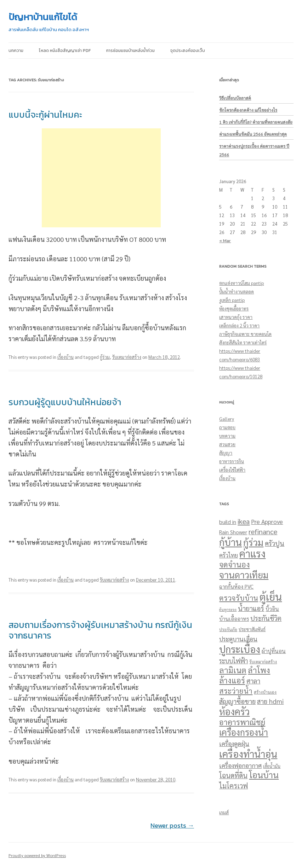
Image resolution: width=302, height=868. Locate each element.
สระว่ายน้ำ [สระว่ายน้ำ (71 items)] (236, 691)
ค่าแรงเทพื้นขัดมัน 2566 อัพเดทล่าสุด (253, 134)
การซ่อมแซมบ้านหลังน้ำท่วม (130, 51)
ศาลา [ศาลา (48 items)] (253, 681)
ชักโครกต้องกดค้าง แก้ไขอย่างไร (248, 110)
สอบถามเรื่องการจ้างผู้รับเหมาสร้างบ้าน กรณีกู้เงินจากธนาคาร (100, 630)
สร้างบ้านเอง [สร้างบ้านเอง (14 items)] (265, 692)
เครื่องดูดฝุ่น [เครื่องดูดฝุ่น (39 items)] (234, 743)
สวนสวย (227, 444)
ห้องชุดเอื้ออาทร (234, 308)
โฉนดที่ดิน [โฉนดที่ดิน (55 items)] (233, 775)
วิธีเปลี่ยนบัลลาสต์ (235, 98)
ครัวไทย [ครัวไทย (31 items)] (229, 555)
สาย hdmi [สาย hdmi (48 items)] (270, 701)
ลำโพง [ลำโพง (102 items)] (259, 670)
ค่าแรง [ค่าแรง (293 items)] (252, 554)
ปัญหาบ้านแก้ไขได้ (43, 17)
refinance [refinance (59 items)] (263, 531)
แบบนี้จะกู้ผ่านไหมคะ (45, 115)
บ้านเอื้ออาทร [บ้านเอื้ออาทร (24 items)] (234, 619)
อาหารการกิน (232, 461)
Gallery (227, 419)
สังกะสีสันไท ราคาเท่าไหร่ (243, 342)
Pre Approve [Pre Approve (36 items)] (267, 522)
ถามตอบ (227, 427)
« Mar (225, 241)
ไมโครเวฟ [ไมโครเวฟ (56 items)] (233, 786)
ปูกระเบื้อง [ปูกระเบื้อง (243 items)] (240, 649)
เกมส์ (224, 812)
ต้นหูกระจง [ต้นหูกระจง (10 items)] (228, 609)
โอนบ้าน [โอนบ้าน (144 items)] (264, 775)
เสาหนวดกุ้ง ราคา (236, 317)
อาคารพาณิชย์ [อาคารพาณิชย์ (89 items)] (242, 722)
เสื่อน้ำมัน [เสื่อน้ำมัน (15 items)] (272, 766)
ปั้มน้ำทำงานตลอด (237, 292)
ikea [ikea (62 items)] (244, 521)
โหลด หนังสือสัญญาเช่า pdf (65, 51)
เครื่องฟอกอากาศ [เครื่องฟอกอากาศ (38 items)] (240, 765)
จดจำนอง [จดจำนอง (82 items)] (234, 564)
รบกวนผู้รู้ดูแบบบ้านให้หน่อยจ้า (65, 402)
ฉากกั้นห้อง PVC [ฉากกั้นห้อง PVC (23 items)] (236, 586)
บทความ (16, 51)
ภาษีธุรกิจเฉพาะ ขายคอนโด (245, 334)
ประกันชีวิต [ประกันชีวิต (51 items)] (266, 618)
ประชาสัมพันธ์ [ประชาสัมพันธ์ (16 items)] (252, 629)
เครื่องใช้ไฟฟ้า (232, 470)
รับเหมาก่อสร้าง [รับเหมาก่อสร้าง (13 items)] (263, 662)
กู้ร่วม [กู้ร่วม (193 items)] (253, 542)
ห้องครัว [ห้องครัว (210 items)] (234, 711)
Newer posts (172, 825)
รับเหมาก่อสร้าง (127, 357)
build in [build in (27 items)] (228, 522)
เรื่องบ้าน (65, 357)
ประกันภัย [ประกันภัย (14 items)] (228, 629)
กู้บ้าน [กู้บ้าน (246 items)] (230, 542)
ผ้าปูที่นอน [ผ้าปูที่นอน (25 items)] (274, 651)
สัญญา (226, 453)
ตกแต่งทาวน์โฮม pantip (241, 283)
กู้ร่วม (105, 357)
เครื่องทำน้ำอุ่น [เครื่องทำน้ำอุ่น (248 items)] (248, 754)
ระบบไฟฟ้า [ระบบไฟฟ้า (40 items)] (233, 661)
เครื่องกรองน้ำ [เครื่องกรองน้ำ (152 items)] (244, 732)
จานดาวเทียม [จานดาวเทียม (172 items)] (244, 575)
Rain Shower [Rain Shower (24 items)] (233, 532)
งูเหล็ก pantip (232, 300)
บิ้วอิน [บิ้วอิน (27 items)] (272, 609)
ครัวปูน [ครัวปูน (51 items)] (275, 543)
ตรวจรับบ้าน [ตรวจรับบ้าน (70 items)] (239, 598)
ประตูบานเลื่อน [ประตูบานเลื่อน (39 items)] (238, 639)
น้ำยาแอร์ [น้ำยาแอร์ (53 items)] (251, 608)
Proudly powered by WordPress (37, 855)
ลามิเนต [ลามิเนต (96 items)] (233, 670)
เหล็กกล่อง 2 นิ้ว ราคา (239, 325)
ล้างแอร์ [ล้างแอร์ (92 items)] (232, 680)
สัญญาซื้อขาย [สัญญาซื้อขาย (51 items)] (237, 701)
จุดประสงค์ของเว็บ (188, 51)
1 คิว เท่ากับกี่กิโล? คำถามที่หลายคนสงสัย (256, 122)
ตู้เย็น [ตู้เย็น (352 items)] (271, 596)
